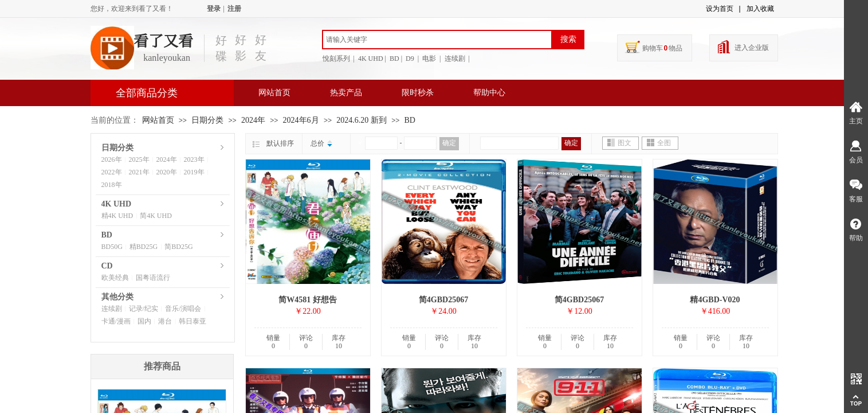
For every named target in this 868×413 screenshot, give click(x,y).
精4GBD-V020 (715, 300)
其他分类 (117, 297)
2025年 (139, 159)
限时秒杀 (418, 93)
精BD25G (144, 247)
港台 (165, 321)
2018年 (112, 185)
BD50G (112, 247)
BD (410, 120)
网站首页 (274, 93)
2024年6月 (301, 120)
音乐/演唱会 (183, 309)
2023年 (194, 159)
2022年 (112, 172)
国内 (144, 321)
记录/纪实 (144, 309)
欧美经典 (115, 278)
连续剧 (112, 309)
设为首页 (720, 9)
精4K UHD (117, 216)
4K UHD (117, 204)
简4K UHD (156, 216)
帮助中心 (489, 93)
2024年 (253, 120)
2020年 (167, 172)
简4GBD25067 (443, 300)
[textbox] (437, 40)
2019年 (194, 172)
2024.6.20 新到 (362, 120)
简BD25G (178, 247)
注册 (234, 9)
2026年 (112, 159)
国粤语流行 (153, 278)
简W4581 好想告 (308, 300)
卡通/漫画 (116, 321)
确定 (449, 143)
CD (107, 266)
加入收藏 (760, 9)
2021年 (139, 172)
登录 (214, 9)
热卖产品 (346, 93)
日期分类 (207, 120)
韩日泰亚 (193, 321)
